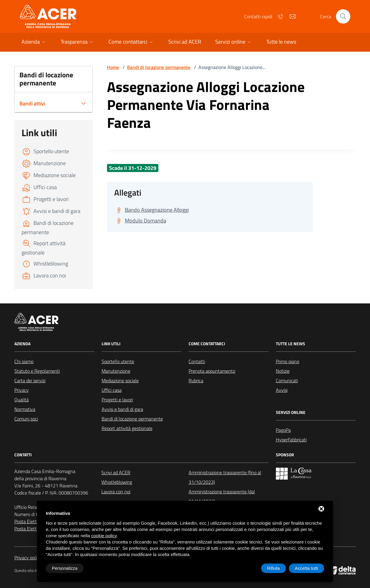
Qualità (22, 400)
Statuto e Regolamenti (37, 371)
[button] (34, 42)
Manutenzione (116, 371)
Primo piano (288, 361)
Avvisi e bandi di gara (122, 409)
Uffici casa (112, 390)
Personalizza (65, 568)
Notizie (283, 371)
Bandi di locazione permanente (159, 67)
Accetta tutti (306, 568)
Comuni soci (26, 419)
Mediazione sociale (120, 380)
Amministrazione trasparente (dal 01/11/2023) (222, 496)
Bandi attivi (32, 103)
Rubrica (196, 380)
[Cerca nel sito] (343, 16)
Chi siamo (24, 361)
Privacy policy (28, 558)
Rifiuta (274, 568)
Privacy (22, 390)
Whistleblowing (117, 482)
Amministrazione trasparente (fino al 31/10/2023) (225, 477)
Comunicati (287, 380)
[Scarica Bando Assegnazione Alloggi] (152, 210)
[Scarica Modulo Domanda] (140, 221)
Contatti (197, 361)
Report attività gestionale (127, 428)
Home (113, 67)
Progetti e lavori (117, 400)
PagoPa (283, 430)
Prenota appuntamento (212, 371)
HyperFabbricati (291, 440)
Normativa (25, 409)
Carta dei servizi (30, 380)
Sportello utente (118, 361)
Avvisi (282, 390)
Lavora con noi (116, 492)
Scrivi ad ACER (116, 472)
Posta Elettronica (32, 521)
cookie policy (104, 536)
